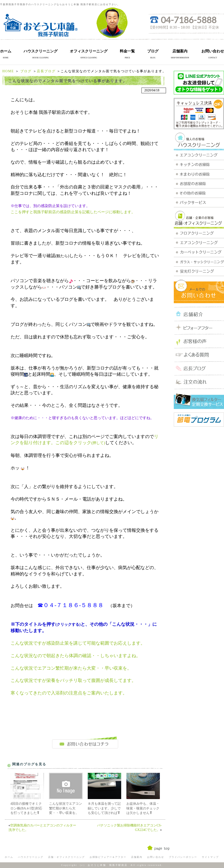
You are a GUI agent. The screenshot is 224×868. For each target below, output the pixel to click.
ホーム (6, 51)
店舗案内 (180, 51)
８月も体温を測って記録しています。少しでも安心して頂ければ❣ (104, 808)
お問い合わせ (213, 51)
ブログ (153, 51)
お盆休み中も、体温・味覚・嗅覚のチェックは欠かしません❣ (143, 808)
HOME (8, 71)
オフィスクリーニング (89, 51)
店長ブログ (46, 71)
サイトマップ (210, 857)
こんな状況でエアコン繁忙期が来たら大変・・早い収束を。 (66, 808)
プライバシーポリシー (183, 857)
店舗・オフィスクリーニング (66, 857)
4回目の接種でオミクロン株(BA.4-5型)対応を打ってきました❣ (26, 808)
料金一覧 (127, 51)
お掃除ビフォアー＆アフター (108, 857)
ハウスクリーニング (41, 51)
